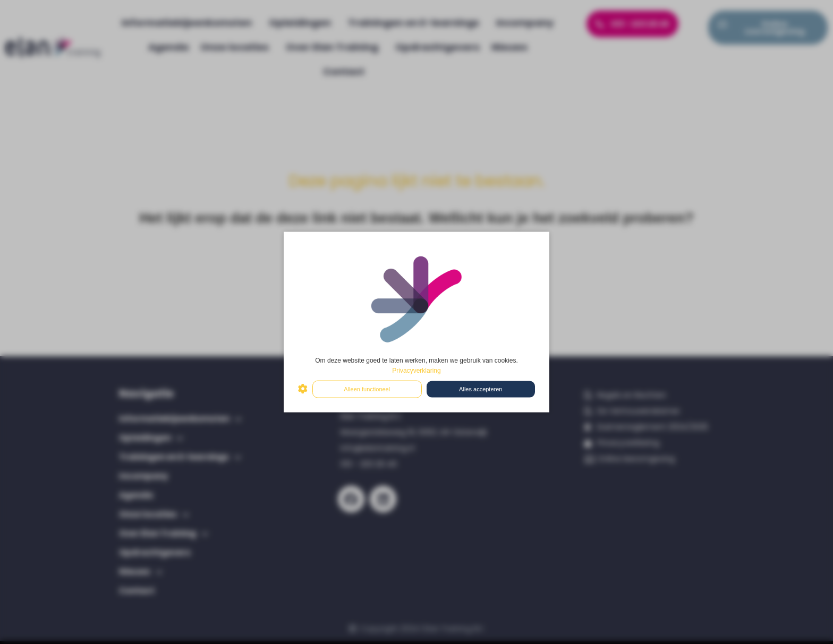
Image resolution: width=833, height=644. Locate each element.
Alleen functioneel (367, 389)
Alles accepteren (481, 389)
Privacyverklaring (416, 370)
